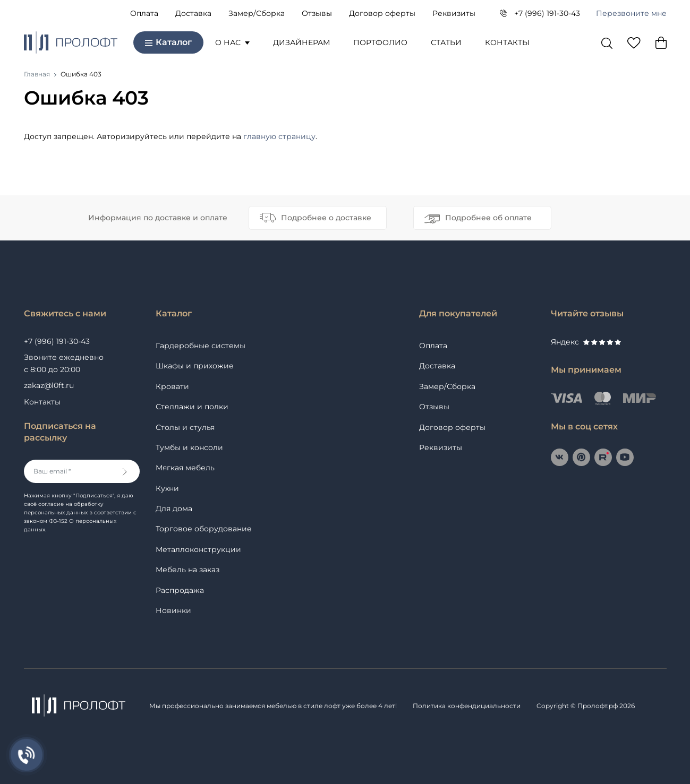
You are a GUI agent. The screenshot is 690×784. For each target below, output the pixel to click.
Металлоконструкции (198, 549)
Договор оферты (382, 13)
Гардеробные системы (201, 346)
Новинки (173, 610)
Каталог (168, 42)
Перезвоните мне (631, 13)
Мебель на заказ (188, 570)
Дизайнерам (301, 42)
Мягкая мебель (185, 468)
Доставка (193, 13)
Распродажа (180, 590)
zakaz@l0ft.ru (49, 385)
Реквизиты (454, 13)
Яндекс (586, 342)
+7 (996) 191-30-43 (547, 13)
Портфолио (380, 42)
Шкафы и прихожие (195, 366)
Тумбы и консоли (189, 447)
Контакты (507, 42)
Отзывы (317, 13)
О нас (232, 42)
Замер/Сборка (257, 13)
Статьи (446, 42)
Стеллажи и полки (192, 407)
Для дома (174, 509)
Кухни (167, 488)
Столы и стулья (185, 427)
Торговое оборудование (204, 529)
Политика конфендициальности (467, 706)
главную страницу (279, 136)
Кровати (172, 386)
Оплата (144, 13)
